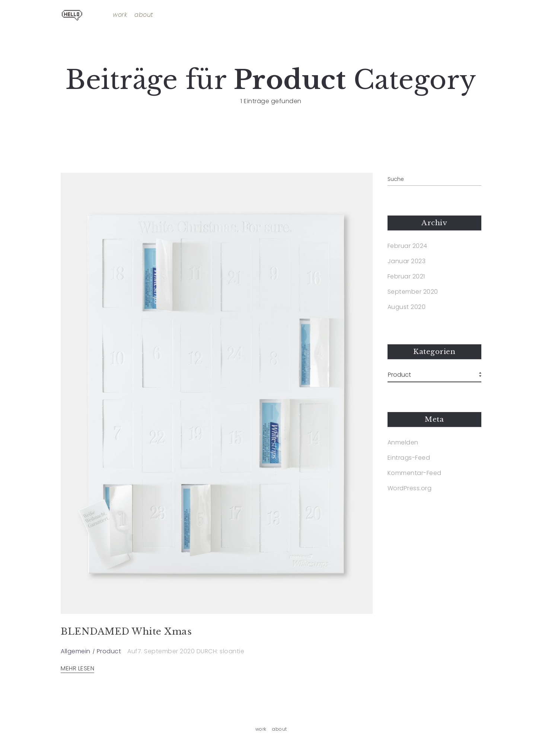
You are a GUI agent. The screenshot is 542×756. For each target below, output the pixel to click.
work (120, 15)
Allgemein (76, 651)
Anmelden (403, 443)
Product (109, 651)
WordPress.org (410, 488)
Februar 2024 (407, 246)
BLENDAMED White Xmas (126, 631)
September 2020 (413, 292)
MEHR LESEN (77, 669)
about (144, 15)
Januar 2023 (407, 261)
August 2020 (407, 307)
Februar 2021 (406, 277)
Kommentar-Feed (415, 473)
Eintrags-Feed (409, 458)
